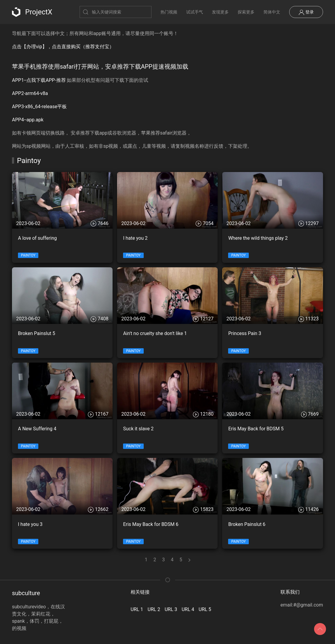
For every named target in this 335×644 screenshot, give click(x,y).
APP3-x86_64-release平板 (39, 107)
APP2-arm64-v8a (30, 93)
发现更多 (220, 12)
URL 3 (171, 609)
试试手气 (195, 12)
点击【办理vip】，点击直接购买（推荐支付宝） (63, 47)
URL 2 (154, 609)
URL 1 (137, 609)
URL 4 (188, 609)
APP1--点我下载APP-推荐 (39, 80)
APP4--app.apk (28, 120)
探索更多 (246, 12)
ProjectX (32, 12)
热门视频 (169, 12)
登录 (306, 12)
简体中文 (272, 12)
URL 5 (205, 609)
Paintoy (28, 255)
